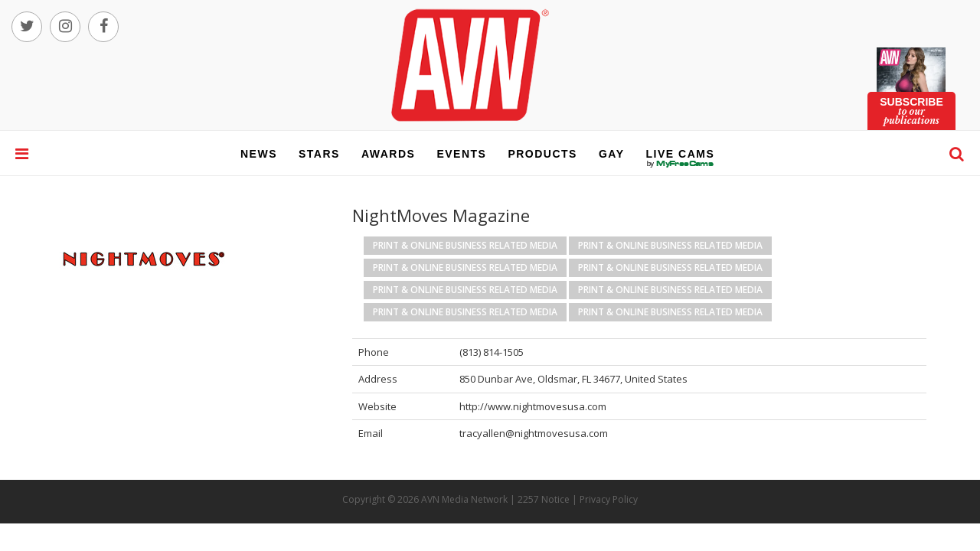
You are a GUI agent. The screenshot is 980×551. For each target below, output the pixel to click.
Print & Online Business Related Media (465, 245)
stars (319, 154)
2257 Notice (544, 499)
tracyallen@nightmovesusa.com (534, 433)
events (461, 154)
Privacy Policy (609, 499)
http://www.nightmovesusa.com (533, 406)
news (259, 154)
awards (388, 154)
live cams (681, 164)
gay (612, 154)
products (542, 154)
